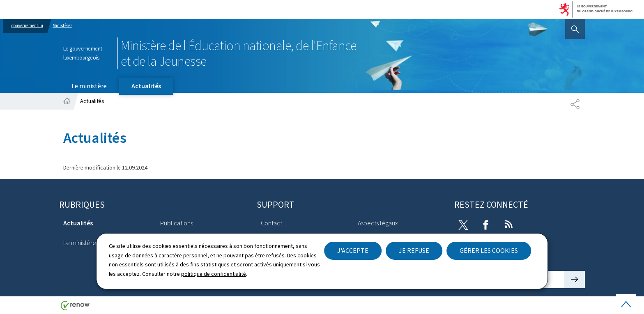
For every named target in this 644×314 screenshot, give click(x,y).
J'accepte (353, 251)
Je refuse (414, 251)
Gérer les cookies (489, 251)
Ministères (62, 26)
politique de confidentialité (214, 274)
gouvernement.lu (27, 26)
